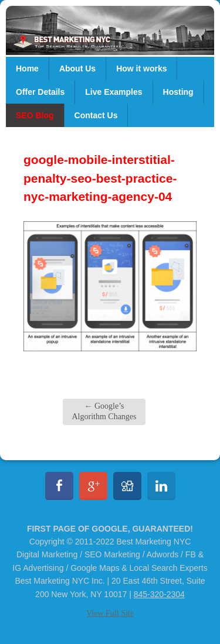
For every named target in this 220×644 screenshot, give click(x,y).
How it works (141, 68)
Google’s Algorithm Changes (104, 411)
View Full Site (110, 613)
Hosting (178, 92)
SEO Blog (35, 115)
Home (27, 68)
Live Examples (114, 92)
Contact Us (96, 115)
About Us (77, 68)
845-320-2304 (159, 594)
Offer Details (40, 92)
